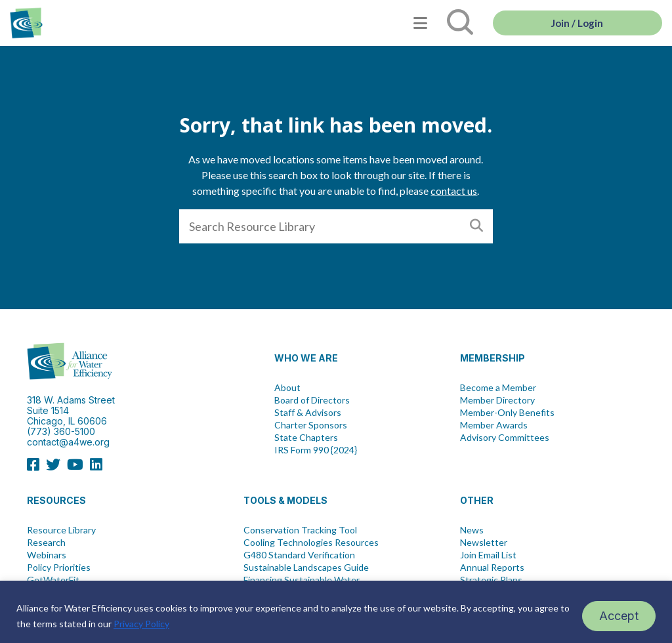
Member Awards (494, 425)
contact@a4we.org (68, 442)
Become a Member (498, 388)
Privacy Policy (141, 624)
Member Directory (497, 400)
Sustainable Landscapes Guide (306, 568)
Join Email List (488, 555)
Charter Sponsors (311, 425)
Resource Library (61, 530)
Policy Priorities (59, 568)
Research (46, 543)
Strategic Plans (491, 580)
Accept (619, 616)
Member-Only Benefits (507, 413)
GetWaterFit (53, 580)
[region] (336, 612)
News (472, 530)
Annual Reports (492, 568)
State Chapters (306, 438)
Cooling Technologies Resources (311, 543)
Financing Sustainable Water (302, 580)
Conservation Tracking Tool (300, 530)
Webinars (47, 555)
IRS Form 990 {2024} (316, 450)
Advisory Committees (505, 438)
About (287, 388)
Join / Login (577, 23)
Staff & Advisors (308, 413)
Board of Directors (312, 400)
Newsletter (484, 543)
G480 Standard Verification (299, 555)
